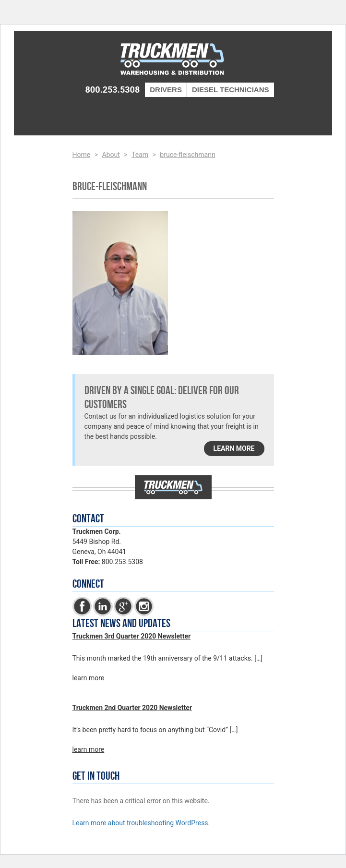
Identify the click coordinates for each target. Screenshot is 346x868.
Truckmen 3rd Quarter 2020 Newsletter (132, 636)
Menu (258, 114)
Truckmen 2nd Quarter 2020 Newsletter (132, 708)
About (111, 155)
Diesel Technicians (231, 90)
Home (82, 155)
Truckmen (173, 60)
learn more (234, 448)
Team (140, 155)
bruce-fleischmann (187, 155)
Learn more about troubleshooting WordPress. (141, 823)
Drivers (166, 90)
